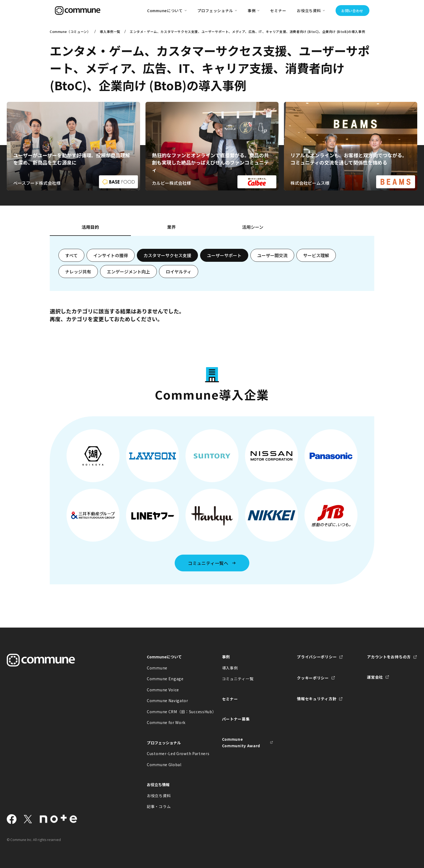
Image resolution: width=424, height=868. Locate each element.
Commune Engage (165, 679)
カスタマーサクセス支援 (167, 255)
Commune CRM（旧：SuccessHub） (173, 712)
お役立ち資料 (159, 796)
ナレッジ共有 (78, 272)
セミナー (278, 11)
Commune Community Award (241, 743)
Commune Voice (163, 690)
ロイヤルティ (179, 272)
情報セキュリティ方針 (317, 699)
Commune (157, 668)
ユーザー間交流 (272, 255)
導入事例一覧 (110, 31)
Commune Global (164, 765)
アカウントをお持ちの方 (389, 657)
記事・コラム (159, 806)
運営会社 (375, 677)
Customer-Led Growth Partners (173, 753)
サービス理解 (316, 255)
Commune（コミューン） (70, 31)
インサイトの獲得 (111, 255)
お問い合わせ (352, 11)
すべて (71, 255)
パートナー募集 (236, 719)
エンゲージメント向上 (128, 272)
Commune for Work (166, 722)
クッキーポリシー (313, 678)
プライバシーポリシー (317, 657)
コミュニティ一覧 (238, 679)
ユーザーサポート (224, 255)
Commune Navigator (168, 701)
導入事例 (230, 668)
